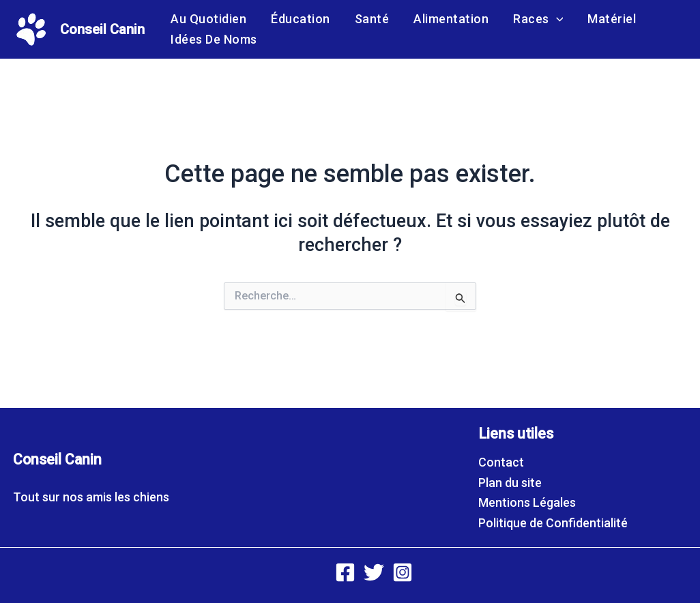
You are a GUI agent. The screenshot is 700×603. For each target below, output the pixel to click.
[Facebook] (345, 572)
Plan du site (510, 483)
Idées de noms (214, 39)
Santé (372, 19)
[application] (556, 19)
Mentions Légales (527, 502)
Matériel (612, 19)
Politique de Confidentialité (553, 523)
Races (538, 19)
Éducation (301, 19)
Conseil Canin (102, 29)
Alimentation (451, 19)
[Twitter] (374, 572)
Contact (501, 462)
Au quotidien (208, 19)
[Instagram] (403, 572)
